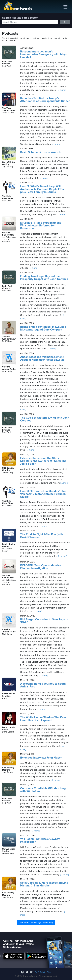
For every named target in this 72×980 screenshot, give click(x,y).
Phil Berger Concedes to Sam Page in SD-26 (44, 621)
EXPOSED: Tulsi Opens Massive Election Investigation (41, 567)
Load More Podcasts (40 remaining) (36, 923)
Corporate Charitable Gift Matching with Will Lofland (43, 790)
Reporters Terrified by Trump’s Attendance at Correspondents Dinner (45, 100)
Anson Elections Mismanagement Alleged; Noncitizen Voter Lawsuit (42, 358)
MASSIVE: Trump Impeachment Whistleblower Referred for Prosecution (40, 226)
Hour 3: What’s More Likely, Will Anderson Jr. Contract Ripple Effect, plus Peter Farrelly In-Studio (43, 189)
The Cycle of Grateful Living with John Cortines (45, 419)
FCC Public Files (43, 972)
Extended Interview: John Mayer (41, 758)
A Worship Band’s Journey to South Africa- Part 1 (43, 685)
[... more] (61, 90)
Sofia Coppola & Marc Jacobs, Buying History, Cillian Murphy (44, 884)
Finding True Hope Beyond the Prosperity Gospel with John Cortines (44, 278)
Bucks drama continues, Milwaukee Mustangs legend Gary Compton (43, 328)
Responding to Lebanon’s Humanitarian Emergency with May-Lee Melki (43, 54)
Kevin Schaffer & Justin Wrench (40, 152)
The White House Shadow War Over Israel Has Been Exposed (43, 719)
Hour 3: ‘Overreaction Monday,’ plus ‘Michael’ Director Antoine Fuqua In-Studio (43, 494)
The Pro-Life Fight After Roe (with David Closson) (42, 536)
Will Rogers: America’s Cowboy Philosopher (40, 840)
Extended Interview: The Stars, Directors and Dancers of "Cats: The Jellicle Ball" (43, 461)
